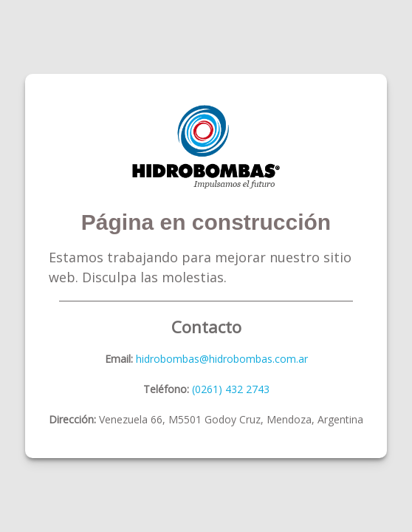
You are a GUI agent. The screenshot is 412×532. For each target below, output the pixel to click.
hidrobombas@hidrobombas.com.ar (220, 359)
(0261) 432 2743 (231, 389)
